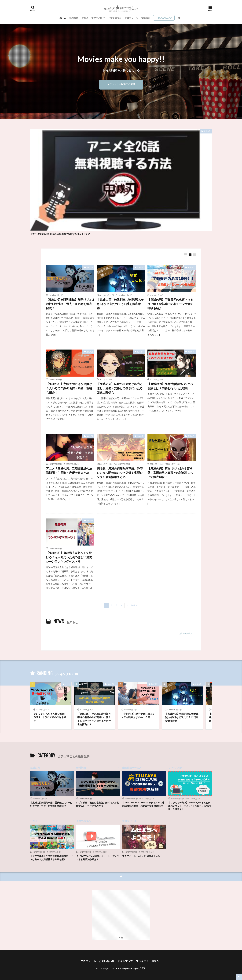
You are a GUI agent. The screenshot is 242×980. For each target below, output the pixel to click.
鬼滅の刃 (146, 18)
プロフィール (131, 18)
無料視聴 (74, 18)
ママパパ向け (98, 18)
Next (133, 605)
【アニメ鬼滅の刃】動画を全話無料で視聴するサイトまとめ (60, 234)
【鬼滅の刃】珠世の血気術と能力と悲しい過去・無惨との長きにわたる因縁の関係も (120, 388)
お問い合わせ (107, 961)
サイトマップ (125, 961)
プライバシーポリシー (149, 961)
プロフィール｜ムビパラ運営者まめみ (141, 856)
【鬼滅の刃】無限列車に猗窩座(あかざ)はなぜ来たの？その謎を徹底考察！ (120, 304)
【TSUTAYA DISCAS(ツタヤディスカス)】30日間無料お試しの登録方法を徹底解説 (144, 804)
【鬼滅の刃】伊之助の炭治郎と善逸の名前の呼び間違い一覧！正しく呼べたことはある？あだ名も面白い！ (94, 719)
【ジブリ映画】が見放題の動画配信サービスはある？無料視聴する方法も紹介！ (51, 858)
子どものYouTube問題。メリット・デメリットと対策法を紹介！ (98, 858)
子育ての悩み (115, 18)
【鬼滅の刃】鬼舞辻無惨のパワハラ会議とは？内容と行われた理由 (170, 386)
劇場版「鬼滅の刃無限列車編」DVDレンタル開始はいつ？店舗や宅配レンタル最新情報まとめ (120, 473)
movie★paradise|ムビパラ (131, 968)
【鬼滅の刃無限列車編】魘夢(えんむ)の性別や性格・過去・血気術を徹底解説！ (70, 304)
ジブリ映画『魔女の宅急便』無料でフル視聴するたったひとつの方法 (97, 804)
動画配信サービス (132, 768)
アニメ (85, 18)
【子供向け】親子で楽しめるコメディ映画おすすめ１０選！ (138, 716)
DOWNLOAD (165, 18)
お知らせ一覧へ (186, 633)
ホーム (63, 18)
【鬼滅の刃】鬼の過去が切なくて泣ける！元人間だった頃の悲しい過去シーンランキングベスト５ (69, 557)
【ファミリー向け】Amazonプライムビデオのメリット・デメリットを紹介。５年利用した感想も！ (189, 806)
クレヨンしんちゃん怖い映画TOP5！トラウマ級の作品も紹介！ (50, 717)
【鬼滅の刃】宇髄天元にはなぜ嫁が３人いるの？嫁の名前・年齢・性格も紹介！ (69, 388)
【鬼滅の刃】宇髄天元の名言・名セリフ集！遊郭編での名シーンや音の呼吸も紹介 (170, 304)
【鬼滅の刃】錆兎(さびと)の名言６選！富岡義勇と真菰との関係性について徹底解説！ (170, 473)
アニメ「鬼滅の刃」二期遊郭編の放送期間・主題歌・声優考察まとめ (69, 471)
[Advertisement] (121, 913)
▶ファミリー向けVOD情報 (121, 84)
